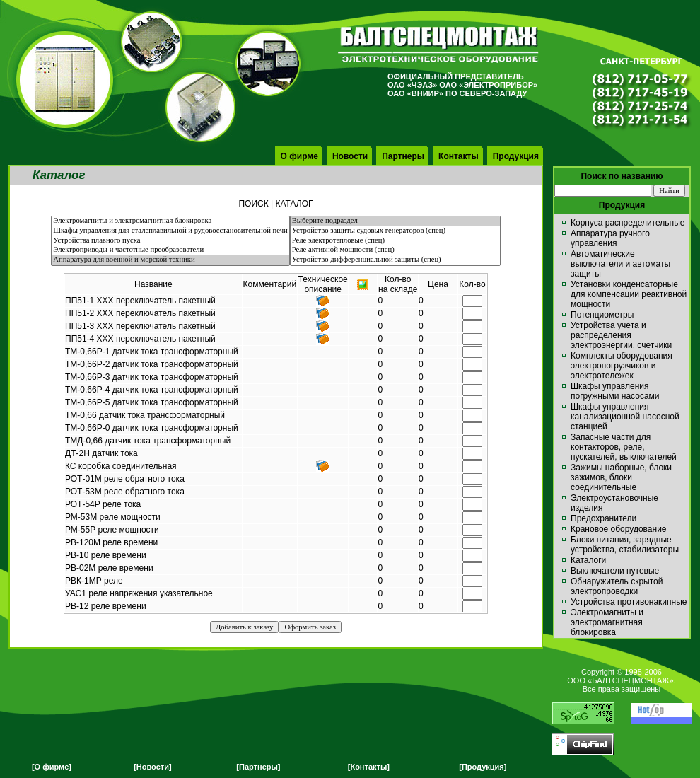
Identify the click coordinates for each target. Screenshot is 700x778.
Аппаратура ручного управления (610, 238)
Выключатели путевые (615, 571)
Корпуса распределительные (628, 223)
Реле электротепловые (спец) (395, 241)
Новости (350, 156)
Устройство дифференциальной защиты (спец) (395, 260)
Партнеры (403, 156)
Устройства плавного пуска (170, 241)
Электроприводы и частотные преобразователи (170, 250)
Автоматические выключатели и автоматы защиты (620, 264)
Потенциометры (602, 315)
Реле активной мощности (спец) (395, 250)
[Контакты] (369, 767)
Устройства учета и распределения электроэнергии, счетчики (621, 335)
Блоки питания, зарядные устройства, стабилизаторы (625, 545)
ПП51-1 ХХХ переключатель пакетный (140, 301)
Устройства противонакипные (629, 602)
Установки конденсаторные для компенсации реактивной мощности (629, 294)
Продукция (516, 156)
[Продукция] (483, 767)
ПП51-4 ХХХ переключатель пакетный (140, 339)
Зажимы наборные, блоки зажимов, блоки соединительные (621, 477)
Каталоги (588, 560)
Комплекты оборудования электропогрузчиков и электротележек (622, 366)
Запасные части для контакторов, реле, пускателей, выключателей (624, 447)
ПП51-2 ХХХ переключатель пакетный (140, 313)
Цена (438, 284)
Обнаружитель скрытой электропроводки (617, 586)
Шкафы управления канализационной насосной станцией (625, 417)
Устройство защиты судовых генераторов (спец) (395, 231)
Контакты (459, 156)
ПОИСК (253, 204)
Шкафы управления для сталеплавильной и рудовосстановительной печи (170, 231)
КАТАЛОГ (294, 204)
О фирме (299, 156)
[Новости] (152, 767)
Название (153, 284)
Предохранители (603, 518)
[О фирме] (52, 767)
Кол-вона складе (398, 284)
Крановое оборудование (619, 529)
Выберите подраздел (395, 221)
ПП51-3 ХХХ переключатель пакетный (140, 326)
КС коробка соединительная (121, 466)
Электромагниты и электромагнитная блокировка (170, 221)
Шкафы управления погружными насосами (615, 391)
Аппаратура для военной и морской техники (170, 260)
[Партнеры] (258, 767)
